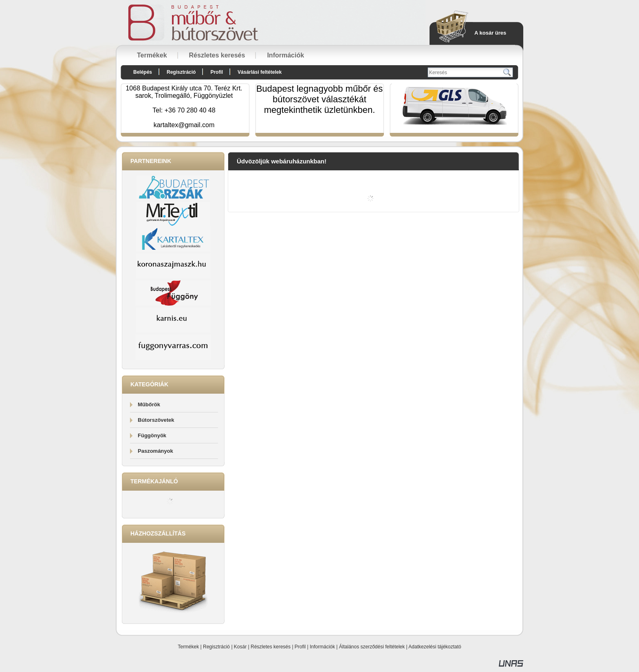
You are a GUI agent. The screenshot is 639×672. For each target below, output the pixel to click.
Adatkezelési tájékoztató (435, 647)
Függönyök (152, 435)
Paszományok (155, 451)
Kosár (240, 647)
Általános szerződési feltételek (372, 647)
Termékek (188, 647)
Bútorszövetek (156, 420)
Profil (300, 647)
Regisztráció (216, 647)
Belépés (143, 72)
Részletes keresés (271, 647)
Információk (322, 647)
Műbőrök (149, 404)
